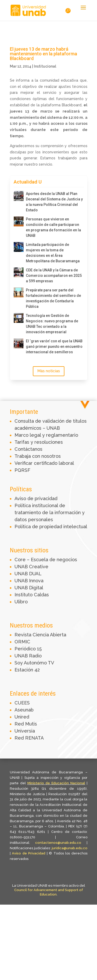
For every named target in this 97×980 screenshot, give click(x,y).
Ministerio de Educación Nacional (56, 783)
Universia (25, 731)
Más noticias (49, 371)
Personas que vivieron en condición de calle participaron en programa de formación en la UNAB (53, 227)
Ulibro (21, 602)
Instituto (24, 595)
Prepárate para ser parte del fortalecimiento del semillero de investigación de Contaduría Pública (53, 298)
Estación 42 (27, 670)
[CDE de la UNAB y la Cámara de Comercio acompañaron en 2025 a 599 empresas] (19, 272)
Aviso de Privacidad (29, 853)
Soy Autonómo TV (34, 663)
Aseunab (24, 710)
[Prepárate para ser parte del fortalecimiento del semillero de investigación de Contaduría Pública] (19, 292)
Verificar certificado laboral (44, 463)
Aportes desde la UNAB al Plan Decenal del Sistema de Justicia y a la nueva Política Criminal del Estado (54, 202)
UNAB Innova (29, 581)
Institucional (45, 66)
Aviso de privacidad (36, 498)
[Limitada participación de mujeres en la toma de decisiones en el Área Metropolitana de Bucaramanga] (19, 247)
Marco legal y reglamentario (46, 435)
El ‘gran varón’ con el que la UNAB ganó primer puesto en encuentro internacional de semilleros (54, 347)
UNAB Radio (28, 656)
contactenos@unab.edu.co (58, 843)
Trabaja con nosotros (38, 456)
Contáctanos (28, 449)
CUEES (22, 703)
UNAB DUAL (28, 574)
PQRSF (22, 470)
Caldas (41, 595)
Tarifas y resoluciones (39, 442)
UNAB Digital (29, 588)
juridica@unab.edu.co (70, 848)
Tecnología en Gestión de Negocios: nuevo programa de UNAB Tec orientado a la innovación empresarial (52, 324)
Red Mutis (26, 724)
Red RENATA (29, 738)
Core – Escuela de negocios (46, 560)
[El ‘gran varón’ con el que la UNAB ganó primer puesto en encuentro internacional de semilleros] (19, 343)
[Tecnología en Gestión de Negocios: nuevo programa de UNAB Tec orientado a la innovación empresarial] (19, 318)
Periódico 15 (28, 649)
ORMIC (22, 642)
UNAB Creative (31, 567)
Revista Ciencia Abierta (40, 635)
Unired (22, 717)
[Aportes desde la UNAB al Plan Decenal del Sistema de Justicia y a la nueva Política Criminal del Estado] (19, 196)
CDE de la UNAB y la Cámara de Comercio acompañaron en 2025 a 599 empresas (54, 276)
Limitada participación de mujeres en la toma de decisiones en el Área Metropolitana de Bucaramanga (53, 253)
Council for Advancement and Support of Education (49, 892)
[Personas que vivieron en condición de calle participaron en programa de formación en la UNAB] (19, 221)
